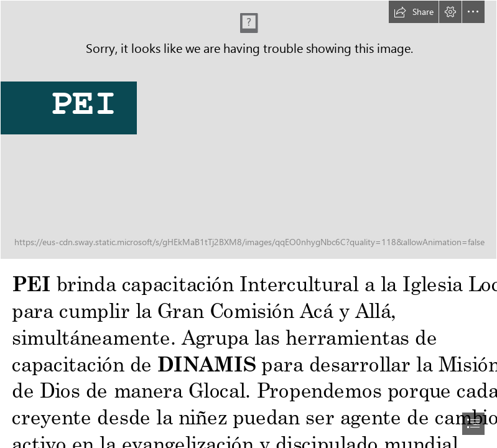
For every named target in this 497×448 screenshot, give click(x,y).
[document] (248, 224)
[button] (414, 12)
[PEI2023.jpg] (248, 130)
